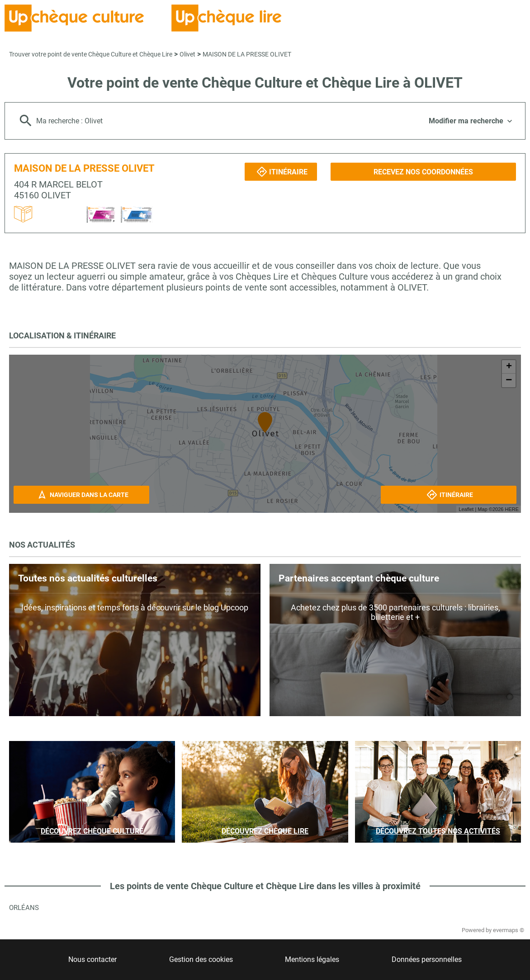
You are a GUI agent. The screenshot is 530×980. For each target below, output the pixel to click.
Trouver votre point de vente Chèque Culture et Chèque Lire (91, 54)
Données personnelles (427, 959)
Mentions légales (312, 959)
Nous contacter (92, 959)
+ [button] (509, 367)
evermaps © (509, 930)
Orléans (24, 908)
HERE (512, 509)
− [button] (509, 380)
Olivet (187, 54)
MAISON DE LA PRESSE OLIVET (247, 54)
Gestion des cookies (201, 959)
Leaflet (466, 509)
